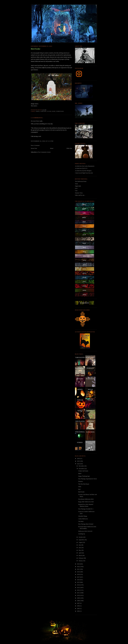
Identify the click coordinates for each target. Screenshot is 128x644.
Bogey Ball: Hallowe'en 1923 (86, 502)
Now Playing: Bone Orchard (86, 524)
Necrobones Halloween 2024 (86, 499)
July (80, 545)
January (81, 561)
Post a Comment (35, 145)
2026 (78, 458)
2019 (78, 572)
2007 (78, 603)
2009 (78, 598)
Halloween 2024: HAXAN (85, 531)
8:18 (76, 188)
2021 (78, 569)
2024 (78, 464)
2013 (78, 588)
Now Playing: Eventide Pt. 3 (86, 509)
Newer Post (34, 148)
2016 (78, 580)
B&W (80, 473)
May (80, 550)
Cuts (76, 191)
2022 (78, 567)
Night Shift (78, 186)
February (81, 558)
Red (79, 489)
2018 (78, 574)
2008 (78, 601)
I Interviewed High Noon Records (84, 173)
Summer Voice (79, 193)
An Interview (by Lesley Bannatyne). (85, 166)
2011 (78, 593)
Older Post (69, 148)
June (80, 548)
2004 (78, 611)
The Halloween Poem (81, 181)
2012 (78, 590)
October (81, 537)
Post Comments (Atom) (44, 152)
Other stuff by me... (80, 195)
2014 (78, 585)
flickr (49, 111)
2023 (78, 564)
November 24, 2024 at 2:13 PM (42, 141)
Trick (76, 184)
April (80, 553)
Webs (80, 487)
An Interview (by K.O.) (81, 168)
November (82, 469)
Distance (81, 481)
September (82, 540)
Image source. (35, 104)
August (81, 542)
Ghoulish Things (83, 516)
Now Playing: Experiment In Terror (88, 479)
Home (52, 148)
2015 (78, 582)
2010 (78, 595)
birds (38, 111)
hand (54, 111)
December (82, 466)
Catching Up (82, 534)
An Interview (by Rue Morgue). (83, 171)
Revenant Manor (35, 121)
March (81, 555)
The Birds (81, 521)
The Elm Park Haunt (84, 484)
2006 (78, 606)
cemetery (43, 111)
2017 (78, 577)
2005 (78, 608)
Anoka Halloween (83, 519)
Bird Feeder (36, 49)
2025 (78, 461)
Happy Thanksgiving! (84, 476)
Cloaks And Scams (83, 471)
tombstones (60, 111)
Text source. (34, 106)
